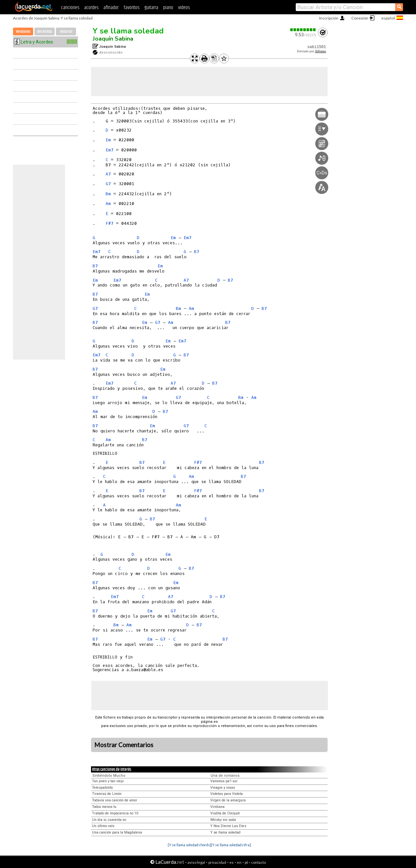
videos (184, 8)
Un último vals (103, 826)
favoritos (131, 8)
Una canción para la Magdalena (117, 832)
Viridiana (217, 807)
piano (168, 8)
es (232, 862)
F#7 (110, 223)
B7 (197, 252)
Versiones (23, 32)
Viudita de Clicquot (225, 813)
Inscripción (329, 18)
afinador (111, 8)
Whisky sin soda (223, 820)
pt (246, 862)
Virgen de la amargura (228, 800)
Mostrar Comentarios (124, 745)
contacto (259, 862)
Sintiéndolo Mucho (109, 776)
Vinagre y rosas (223, 788)
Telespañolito (102, 788)
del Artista (45, 32)
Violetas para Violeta (227, 794)
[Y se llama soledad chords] (189, 845)
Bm (108, 194)
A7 (108, 174)
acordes (91, 8)
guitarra (151, 8)
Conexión (360, 18)
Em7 (110, 150)
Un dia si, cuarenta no (109, 820)
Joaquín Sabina (113, 39)
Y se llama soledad (128, 31)
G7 (108, 184)
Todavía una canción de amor (115, 800)
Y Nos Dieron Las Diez (228, 826)
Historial (66, 32)
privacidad (217, 862)
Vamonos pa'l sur (224, 781)
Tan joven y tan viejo (108, 781)
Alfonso (320, 51)
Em (108, 140)
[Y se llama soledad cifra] (231, 845)
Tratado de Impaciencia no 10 (115, 813)
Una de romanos (225, 776)
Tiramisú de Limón (107, 794)
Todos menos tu (104, 807)
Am (108, 204)
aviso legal (196, 862)
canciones (70, 8)
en (239, 862)
